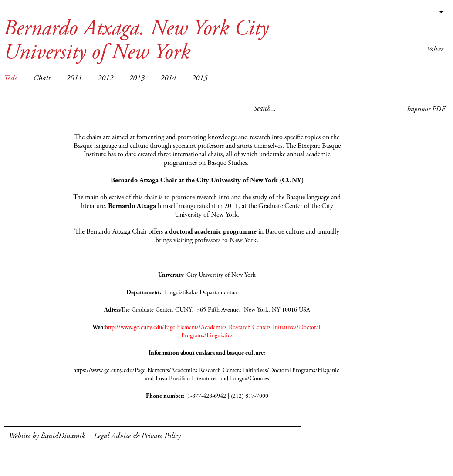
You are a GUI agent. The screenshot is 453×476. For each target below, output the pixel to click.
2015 (199, 79)
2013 (137, 79)
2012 (105, 79)
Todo (10, 79)
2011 (74, 79)
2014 (168, 79)
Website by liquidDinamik (47, 436)
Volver (435, 50)
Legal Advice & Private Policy (137, 436)
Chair (42, 79)
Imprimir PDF (426, 109)
